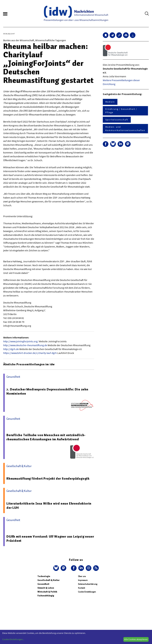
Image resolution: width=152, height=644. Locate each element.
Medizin (110, 102)
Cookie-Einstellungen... (13, 639)
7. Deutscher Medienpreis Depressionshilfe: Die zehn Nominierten (47, 391)
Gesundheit (43, 584)
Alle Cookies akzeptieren (136, 639)
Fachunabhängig (46, 596)
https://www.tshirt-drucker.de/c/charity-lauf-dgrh (30, 353)
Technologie (44, 576)
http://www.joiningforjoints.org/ (21, 341)
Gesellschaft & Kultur (48, 580)
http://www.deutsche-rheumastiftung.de (25, 345)
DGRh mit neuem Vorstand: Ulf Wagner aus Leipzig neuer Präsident (50, 539)
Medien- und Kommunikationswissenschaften (125, 129)
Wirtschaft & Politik (47, 592)
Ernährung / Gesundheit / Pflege (121, 111)
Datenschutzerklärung (88, 584)
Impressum (83, 580)
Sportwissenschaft (117, 120)
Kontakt (81, 588)
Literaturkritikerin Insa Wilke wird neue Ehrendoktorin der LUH (49, 506)
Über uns (82, 576)
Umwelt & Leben (46, 588)
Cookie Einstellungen (87, 592)
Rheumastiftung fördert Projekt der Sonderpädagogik (48, 478)
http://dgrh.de (11, 349)
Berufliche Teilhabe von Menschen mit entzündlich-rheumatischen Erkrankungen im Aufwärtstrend (46, 437)
